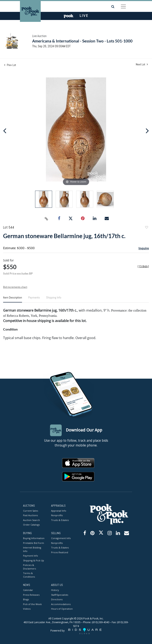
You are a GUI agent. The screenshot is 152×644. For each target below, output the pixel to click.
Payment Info (31, 556)
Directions (57, 600)
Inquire (144, 248)
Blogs (26, 600)
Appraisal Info (59, 511)
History (55, 590)
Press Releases (31, 595)
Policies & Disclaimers (29, 567)
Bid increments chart (15, 287)
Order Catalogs (31, 525)
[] (143, 266)
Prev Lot (10, 65)
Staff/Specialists (60, 595)
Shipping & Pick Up (34, 560)
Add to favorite (146, 228)
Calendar (28, 590)
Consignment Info (61, 538)
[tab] (13, 299)
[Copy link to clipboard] (47, 219)
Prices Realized (60, 552)
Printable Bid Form (34, 543)
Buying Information (34, 538)
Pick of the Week (32, 604)
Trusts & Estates (60, 520)
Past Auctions (30, 515)
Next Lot (142, 64)
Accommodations (61, 604)
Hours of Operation (62, 609)
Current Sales (31, 511)
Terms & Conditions (29, 575)
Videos (27, 609)
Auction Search (31, 520)
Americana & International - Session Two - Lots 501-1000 (82, 41)
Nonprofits (57, 515)
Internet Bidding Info (32, 550)
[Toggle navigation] (123, 6)
